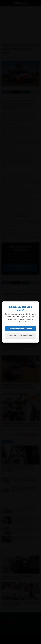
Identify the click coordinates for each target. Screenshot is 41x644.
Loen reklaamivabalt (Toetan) (20, 329)
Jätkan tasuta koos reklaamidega (20, 336)
